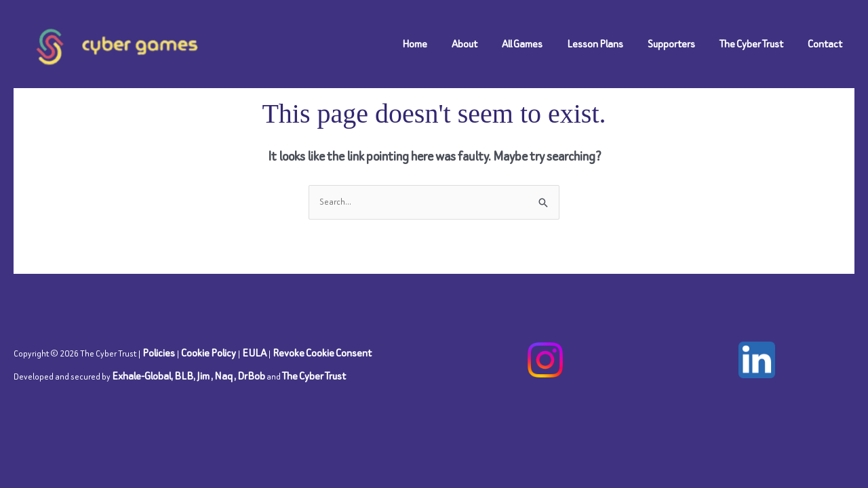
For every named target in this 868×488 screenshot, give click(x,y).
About (465, 44)
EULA (254, 353)
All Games (522, 44)
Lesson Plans (595, 44)
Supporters (671, 44)
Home (415, 44)
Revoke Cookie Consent (322, 353)
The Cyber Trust (751, 44)
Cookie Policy (209, 353)
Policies (159, 353)
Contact (825, 44)
